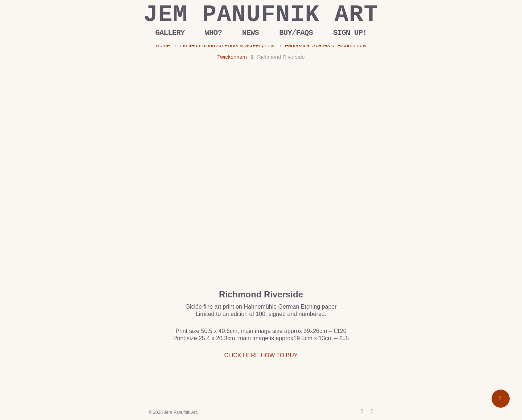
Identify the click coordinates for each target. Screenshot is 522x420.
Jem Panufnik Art (261, 15)
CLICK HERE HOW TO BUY (261, 355)
